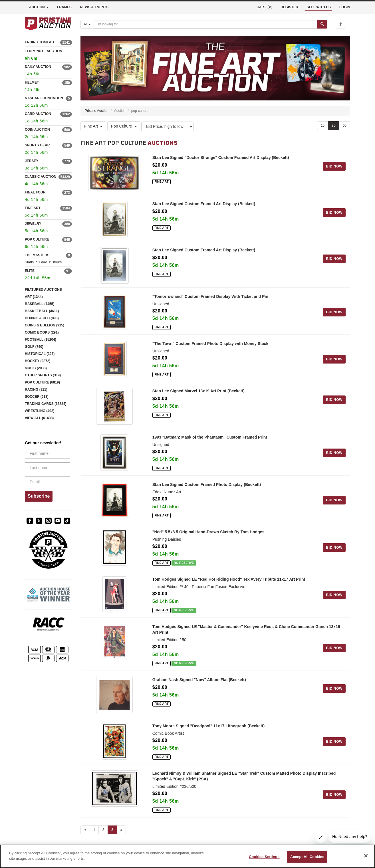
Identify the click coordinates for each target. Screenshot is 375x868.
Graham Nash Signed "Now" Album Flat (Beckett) (199, 682)
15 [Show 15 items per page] (323, 126)
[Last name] (48, 468)
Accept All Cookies (307, 857)
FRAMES (64, 7)
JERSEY (32, 161)
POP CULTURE (37, 239)
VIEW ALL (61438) (39, 418)
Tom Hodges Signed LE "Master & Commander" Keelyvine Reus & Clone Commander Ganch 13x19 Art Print (246, 631)
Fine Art (93, 126)
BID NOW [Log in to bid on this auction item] (334, 166)
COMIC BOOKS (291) (42, 332)
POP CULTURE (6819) (42, 382)
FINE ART (33, 208)
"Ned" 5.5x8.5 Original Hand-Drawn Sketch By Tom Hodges (208, 534)
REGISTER (289, 7)
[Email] (48, 482)
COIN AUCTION (37, 130)
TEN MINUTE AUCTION (48, 55)
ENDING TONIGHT (40, 42)
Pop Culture (124, 126)
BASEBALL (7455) (40, 304)
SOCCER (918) (37, 397)
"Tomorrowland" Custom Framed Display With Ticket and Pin (210, 298)
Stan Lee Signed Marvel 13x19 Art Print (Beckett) (198, 393)
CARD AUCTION (38, 114)
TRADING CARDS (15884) (46, 404)
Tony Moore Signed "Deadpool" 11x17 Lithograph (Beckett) (208, 728)
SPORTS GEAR (37, 145)
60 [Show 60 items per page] (345, 126)
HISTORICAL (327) (40, 354)
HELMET (32, 82)
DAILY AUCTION (38, 67)
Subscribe (39, 496)
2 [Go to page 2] (103, 832)
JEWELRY (33, 224)
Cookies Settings (264, 857)
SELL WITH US (319, 7)
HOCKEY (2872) (38, 361)
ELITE (30, 271)
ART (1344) (34, 297)
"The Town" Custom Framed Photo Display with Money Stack (210, 345)
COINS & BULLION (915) (45, 325)
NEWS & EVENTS (94, 7)
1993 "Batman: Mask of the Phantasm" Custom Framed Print (210, 439)
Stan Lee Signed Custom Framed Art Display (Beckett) (204, 204)
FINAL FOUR (35, 192)
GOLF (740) (34, 347)
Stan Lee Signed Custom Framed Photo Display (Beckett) (207, 487)
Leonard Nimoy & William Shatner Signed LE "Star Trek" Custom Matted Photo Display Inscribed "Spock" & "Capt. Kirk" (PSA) (244, 779)
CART (264, 7)
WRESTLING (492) (40, 411)
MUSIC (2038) (36, 368)
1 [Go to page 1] (94, 832)
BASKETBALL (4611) (42, 311)
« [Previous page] (85, 832)
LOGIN (345, 7)
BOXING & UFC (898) (42, 318)
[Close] (366, 856)
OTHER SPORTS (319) (43, 375)
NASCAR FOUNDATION (44, 98)
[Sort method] (167, 126)
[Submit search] (322, 24)
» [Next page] (121, 832)
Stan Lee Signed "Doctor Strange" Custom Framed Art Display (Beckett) (221, 158)
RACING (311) (36, 389)
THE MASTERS (37, 255)
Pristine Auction (97, 111)
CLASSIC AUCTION (41, 177)
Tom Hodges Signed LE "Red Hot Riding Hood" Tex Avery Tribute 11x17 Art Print (229, 581)
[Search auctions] (206, 24)
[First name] (48, 453)
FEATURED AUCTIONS (43, 290)
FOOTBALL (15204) (41, 340)
